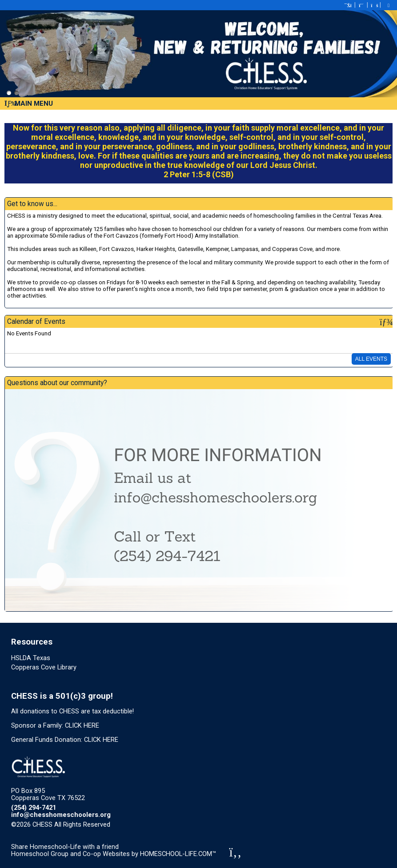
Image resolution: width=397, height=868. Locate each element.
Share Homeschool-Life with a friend (65, 847)
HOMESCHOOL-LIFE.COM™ (178, 854)
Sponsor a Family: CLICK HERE (55, 725)
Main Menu (29, 104)
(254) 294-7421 (34, 808)
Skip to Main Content (149, 824)
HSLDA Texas (31, 658)
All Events (371, 359)
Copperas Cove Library (44, 667)
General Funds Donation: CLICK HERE (65, 740)
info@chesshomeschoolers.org (61, 815)
